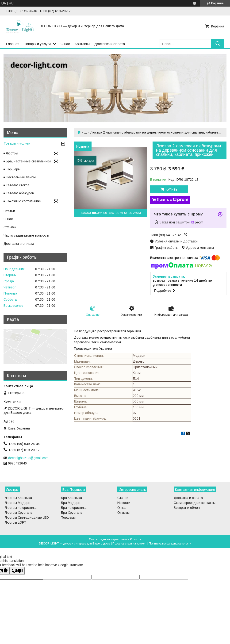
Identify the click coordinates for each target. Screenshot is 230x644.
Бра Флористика (74, 508)
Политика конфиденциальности (170, 544)
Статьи (9, 211)
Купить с (173, 200)
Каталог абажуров (20, 193)
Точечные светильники (24, 201)
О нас (65, 44)
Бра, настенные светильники (28, 161)
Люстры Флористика (21, 508)
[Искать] (218, 44)
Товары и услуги (37, 44)
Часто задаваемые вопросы (26, 235)
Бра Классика (71, 498)
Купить (171, 189)
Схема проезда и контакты (195, 503)
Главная (13, 44)
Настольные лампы (21, 177)
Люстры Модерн (17, 503)
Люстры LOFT (15, 522)
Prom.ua (136, 539)
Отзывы (10, 227)
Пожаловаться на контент (130, 544)
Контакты (82, 44)
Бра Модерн (71, 503)
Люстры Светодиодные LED (27, 517)
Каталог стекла (18, 185)
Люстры (12, 153)
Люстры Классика (18, 498)
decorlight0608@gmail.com (28, 458)
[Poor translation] (17, 571)
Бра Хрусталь (72, 513)
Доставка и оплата (110, 44)
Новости (124, 503)
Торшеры (13, 169)
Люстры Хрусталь (18, 513)
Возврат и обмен (187, 508)
